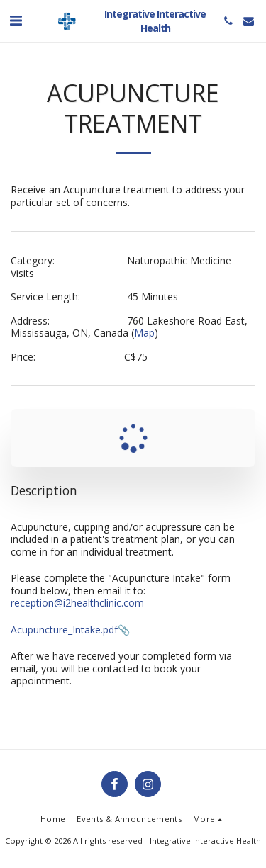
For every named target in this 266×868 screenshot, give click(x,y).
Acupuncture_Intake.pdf (64, 630)
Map (144, 333)
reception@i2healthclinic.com (77, 603)
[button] (16, 20)
